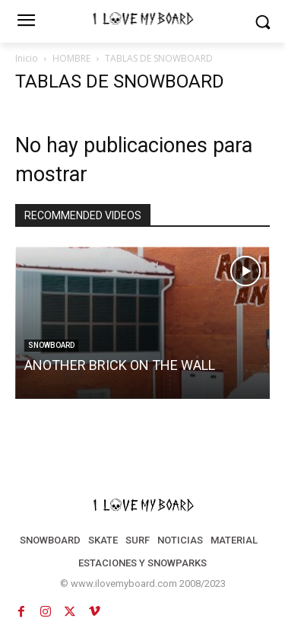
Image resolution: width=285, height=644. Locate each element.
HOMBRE (71, 58)
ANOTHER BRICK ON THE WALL (120, 365)
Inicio (27, 58)
